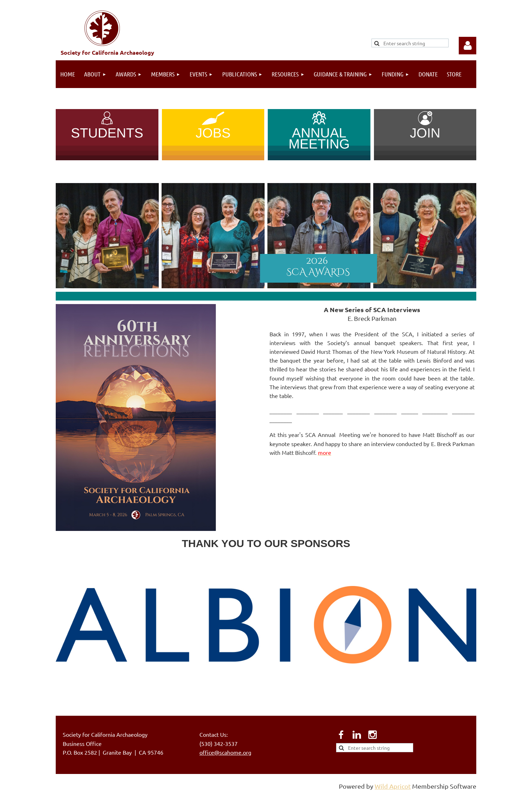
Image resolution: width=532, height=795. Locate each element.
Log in (468, 46)
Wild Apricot (393, 786)
